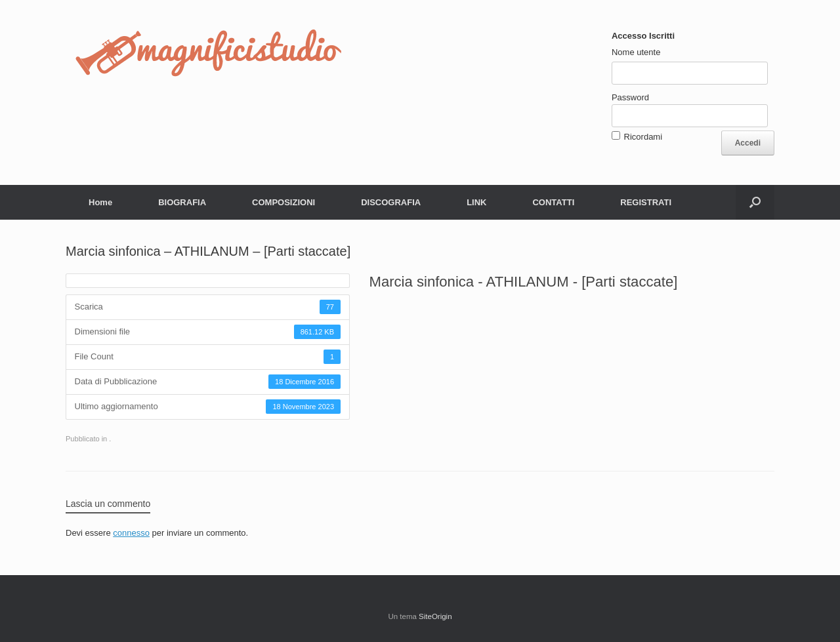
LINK (476, 202)
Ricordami (643, 137)
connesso (131, 533)
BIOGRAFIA (182, 202)
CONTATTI (553, 202)
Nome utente (636, 52)
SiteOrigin (435, 616)
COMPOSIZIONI (283, 202)
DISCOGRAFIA (391, 202)
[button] (755, 202)
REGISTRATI (646, 202)
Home (100, 202)
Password (630, 97)
